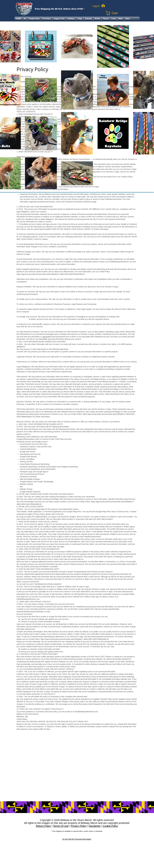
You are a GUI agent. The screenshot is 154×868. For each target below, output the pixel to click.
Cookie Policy (110, 826)
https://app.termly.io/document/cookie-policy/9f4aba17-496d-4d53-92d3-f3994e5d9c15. (75, 639)
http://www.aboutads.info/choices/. (101, 637)
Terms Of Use (61, 826)
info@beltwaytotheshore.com (28, 599)
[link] (123, 13)
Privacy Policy (79, 826)
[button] (34, 19)
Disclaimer (95, 826)
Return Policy (43, 826)
